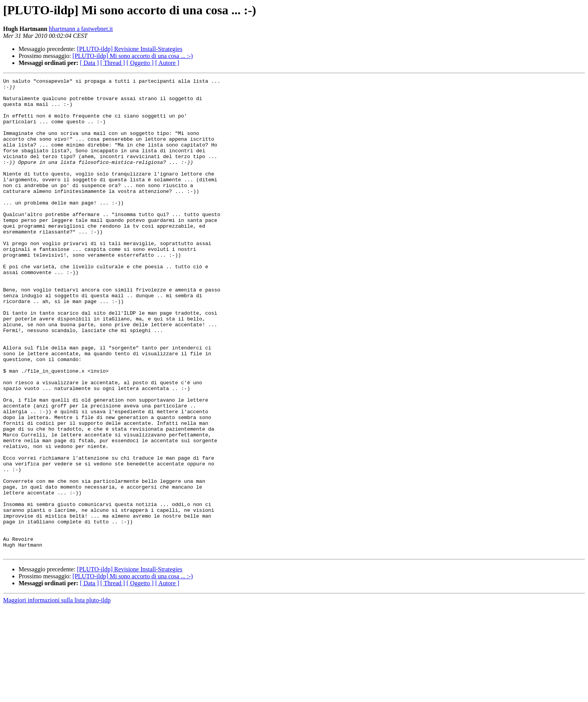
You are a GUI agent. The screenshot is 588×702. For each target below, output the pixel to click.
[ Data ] (89, 63)
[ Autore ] (167, 63)
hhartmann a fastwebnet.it (81, 29)
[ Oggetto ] (140, 63)
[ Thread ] (113, 63)
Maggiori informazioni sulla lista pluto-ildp (57, 695)
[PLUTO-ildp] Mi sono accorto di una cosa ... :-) (133, 56)
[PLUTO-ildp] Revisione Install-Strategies (130, 49)
